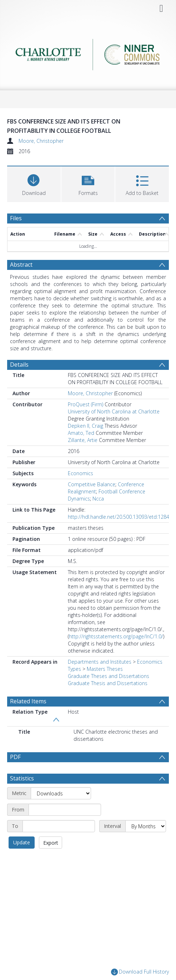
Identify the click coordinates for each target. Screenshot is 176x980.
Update (22, 842)
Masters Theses (105, 669)
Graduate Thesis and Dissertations (108, 683)
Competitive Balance (92, 484)
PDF (15, 757)
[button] (88, 183)
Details (19, 365)
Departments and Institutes (100, 662)
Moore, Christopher (41, 141)
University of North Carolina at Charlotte (114, 411)
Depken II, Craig (86, 426)
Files (16, 218)
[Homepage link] (88, 53)
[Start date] (65, 810)
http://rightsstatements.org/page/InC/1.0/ (116, 636)
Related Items (28, 701)
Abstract (21, 265)
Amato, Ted (81, 433)
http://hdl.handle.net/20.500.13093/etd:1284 (119, 517)
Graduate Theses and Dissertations (109, 676)
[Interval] (146, 826)
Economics (81, 473)
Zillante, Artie (83, 440)
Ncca (98, 499)
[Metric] (61, 793)
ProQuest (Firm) (86, 404)
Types (74, 669)
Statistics (22, 778)
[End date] (59, 826)
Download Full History (140, 972)
